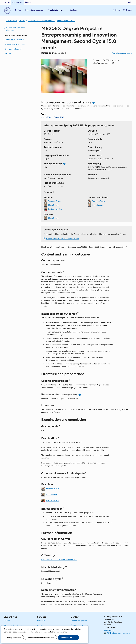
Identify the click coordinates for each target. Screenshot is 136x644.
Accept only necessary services (41, 638)
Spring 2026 (46, 117)
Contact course (77, 625)
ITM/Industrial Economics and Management (59, 559)
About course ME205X (66, 20)
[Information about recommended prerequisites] (80, 395)
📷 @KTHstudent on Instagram (117, 633)
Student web (18, 2)
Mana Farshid (54, 205)
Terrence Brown (55, 201)
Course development (14, 49)
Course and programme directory (41, 20)
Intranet (28, 2)
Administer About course (122, 53)
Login (130, 2)
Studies (22, 20)
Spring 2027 (59, 117)
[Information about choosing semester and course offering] (94, 103)
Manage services (14, 638)
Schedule (41, 621)
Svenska (129, 10)
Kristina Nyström (55, 209)
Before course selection (15, 40)
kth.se (7, 2)
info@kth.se (109, 630)
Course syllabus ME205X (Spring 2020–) (63, 238)
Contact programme (79, 621)
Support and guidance (13, 625)
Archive (8, 53)
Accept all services (68, 638)
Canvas (40, 625)
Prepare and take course (15, 44)
